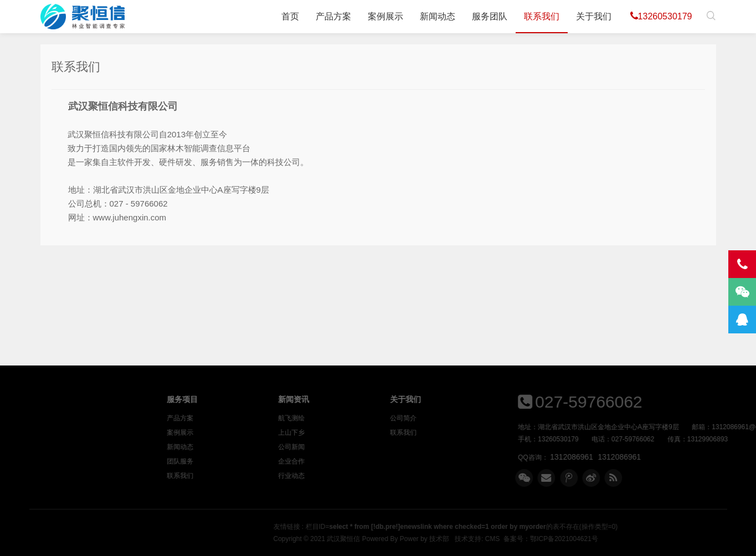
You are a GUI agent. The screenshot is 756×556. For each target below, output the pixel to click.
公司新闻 (359, 447)
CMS (617, 539)
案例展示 (385, 16)
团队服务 (247, 461)
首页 (290, 16)
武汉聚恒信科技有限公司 (83, 17)
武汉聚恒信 (468, 539)
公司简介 (471, 418)
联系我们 (542, 16)
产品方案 (333, 16)
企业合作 (359, 461)
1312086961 (624, 457)
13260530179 (661, 16)
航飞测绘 (359, 418)
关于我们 (594, 16)
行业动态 (359, 476)
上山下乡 (359, 433)
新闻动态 (438, 16)
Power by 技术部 (549, 539)
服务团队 (490, 16)
